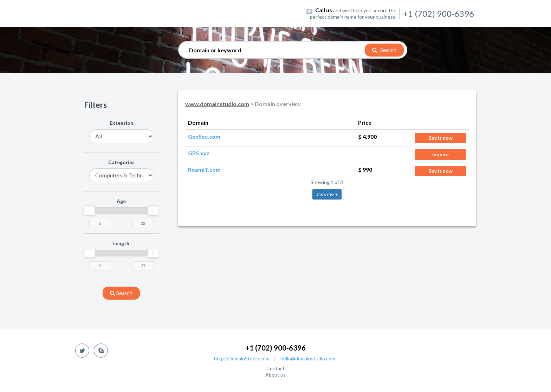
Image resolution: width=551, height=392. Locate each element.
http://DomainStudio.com (242, 358)
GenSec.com (204, 136)
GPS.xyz (199, 153)
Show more (327, 194)
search (121, 293)
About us (275, 375)
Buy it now (440, 138)
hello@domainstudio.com (308, 358)
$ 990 (365, 169)
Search (384, 50)
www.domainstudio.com (217, 104)
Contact (275, 368)
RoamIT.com (204, 169)
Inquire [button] (440, 154)
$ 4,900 (367, 136)
